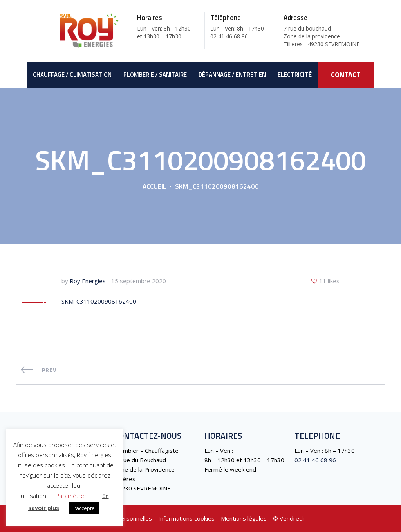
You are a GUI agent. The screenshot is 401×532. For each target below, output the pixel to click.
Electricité (295, 75)
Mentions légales (244, 518)
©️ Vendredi (288, 518)
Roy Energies (88, 281)
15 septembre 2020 (139, 281)
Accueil (154, 186)
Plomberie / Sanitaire (155, 75)
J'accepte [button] (84, 508)
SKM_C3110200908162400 (99, 301)
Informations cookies (186, 518)
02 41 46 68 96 (315, 460)
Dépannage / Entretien (232, 75)
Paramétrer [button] (71, 496)
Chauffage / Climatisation (72, 75)
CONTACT (346, 75)
